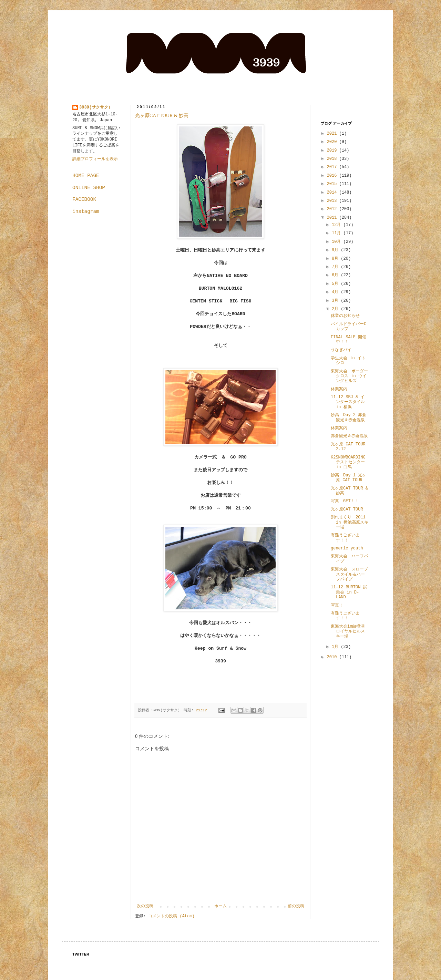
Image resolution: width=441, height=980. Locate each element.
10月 (338, 242)
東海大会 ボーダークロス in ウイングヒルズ (349, 376)
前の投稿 (296, 906)
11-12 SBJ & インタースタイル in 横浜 (350, 402)
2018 (333, 159)
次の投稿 (145, 906)
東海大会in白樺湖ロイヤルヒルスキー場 (348, 632)
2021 (333, 134)
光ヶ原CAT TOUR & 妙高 (162, 116)
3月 (336, 301)
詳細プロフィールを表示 (95, 159)
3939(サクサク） (96, 107)
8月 (336, 259)
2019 (333, 151)
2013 (333, 201)
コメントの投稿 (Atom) (171, 916)
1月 (336, 647)
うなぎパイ (341, 350)
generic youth (347, 548)
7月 (336, 267)
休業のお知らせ (345, 316)
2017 (333, 167)
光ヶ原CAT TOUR (347, 509)
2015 (333, 184)
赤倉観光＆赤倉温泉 (349, 436)
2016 (333, 176)
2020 (333, 142)
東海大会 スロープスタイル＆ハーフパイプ (349, 574)
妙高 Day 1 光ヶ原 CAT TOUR (348, 478)
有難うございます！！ (345, 538)
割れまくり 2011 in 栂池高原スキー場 (350, 522)
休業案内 (339, 389)
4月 (336, 292)
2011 (333, 218)
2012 (333, 209)
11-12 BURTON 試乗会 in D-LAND (349, 592)
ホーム (220, 906)
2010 (333, 657)
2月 (336, 309)
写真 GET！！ (345, 501)
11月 (338, 233)
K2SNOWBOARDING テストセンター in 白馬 (350, 462)
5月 (336, 284)
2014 (333, 193)
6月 (336, 275)
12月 (338, 225)
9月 (336, 250)
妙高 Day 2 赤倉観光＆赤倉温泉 (348, 417)
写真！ (337, 606)
